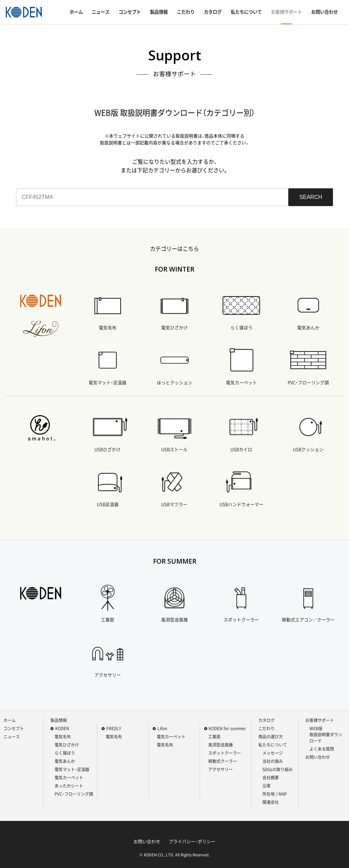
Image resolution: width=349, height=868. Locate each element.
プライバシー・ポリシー (192, 841)
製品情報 (159, 12)
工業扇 (214, 737)
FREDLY (114, 728)
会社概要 (271, 778)
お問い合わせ (324, 12)
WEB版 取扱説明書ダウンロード (326, 735)
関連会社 (271, 802)
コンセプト (130, 12)
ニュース (101, 12)
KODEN (62, 728)
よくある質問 (322, 749)
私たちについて (246, 12)
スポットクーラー (225, 753)
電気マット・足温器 (72, 769)
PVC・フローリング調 (74, 794)
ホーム (76, 12)
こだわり (186, 12)
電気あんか (65, 761)
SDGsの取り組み (278, 769)
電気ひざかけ (67, 745)
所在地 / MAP (275, 794)
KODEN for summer (227, 728)
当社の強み (273, 761)
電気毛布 (63, 737)
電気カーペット (69, 778)
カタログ (213, 12)
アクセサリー (221, 769)
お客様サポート (286, 12)
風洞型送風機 (221, 745)
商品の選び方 (271, 737)
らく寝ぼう (65, 753)
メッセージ (273, 753)
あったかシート (69, 786)
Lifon (162, 728)
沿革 (267, 786)
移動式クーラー (223, 761)
